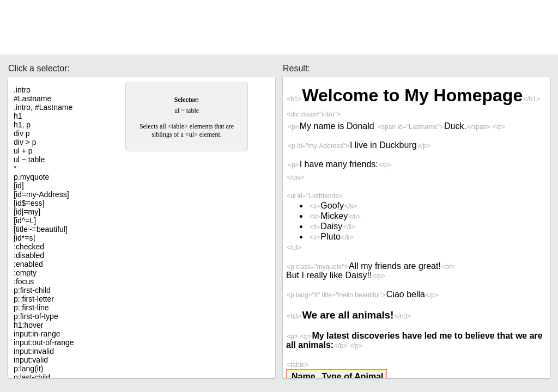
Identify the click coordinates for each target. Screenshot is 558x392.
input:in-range (37, 334)
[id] (19, 186)
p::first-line (31, 308)
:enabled (28, 264)
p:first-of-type (36, 316)
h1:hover (28, 325)
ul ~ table (29, 160)
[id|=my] (27, 212)
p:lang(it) (28, 369)
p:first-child (32, 290)
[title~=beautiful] (41, 229)
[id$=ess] (29, 203)
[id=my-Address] (41, 194)
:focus (24, 281)
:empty (25, 273)
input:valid (31, 360)
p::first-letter (34, 299)
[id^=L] (25, 220)
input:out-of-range (44, 342)
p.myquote (31, 177)
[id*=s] (24, 238)
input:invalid (34, 351)
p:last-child (32, 377)
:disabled (29, 255)
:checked (29, 247)
